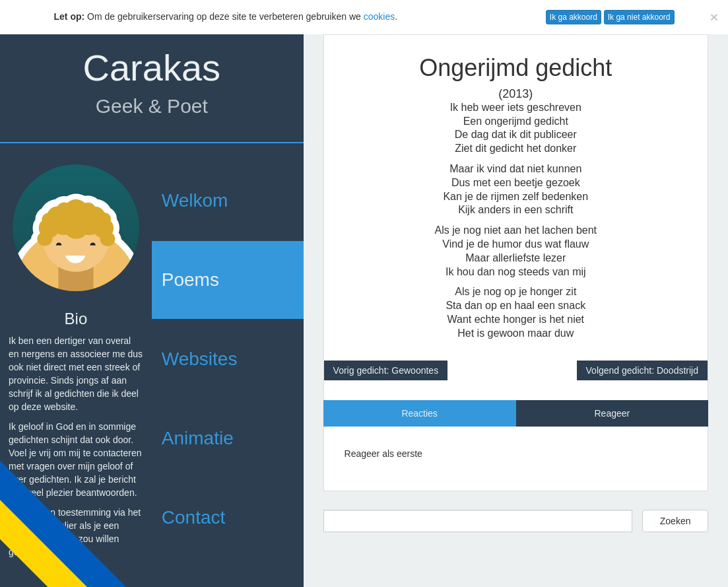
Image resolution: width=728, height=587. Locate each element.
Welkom (195, 200)
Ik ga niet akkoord (639, 17)
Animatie (198, 438)
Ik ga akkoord (574, 17)
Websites (200, 359)
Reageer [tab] (612, 413)
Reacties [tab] (419, 413)
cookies (379, 17)
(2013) (515, 94)
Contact (194, 517)
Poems (190, 280)
